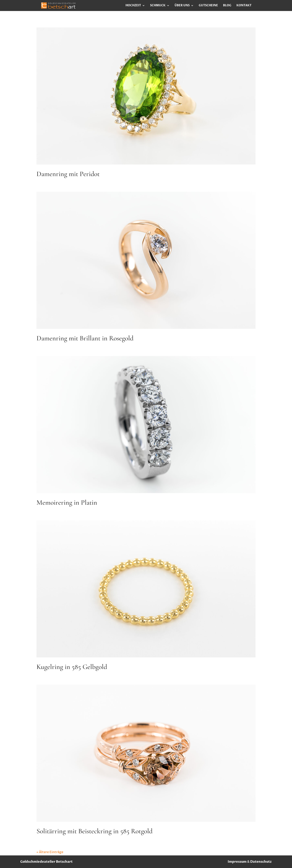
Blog (227, 6)
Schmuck (158, 6)
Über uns (182, 6)
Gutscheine (208, 6)
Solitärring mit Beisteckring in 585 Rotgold (94, 831)
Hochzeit (133, 6)
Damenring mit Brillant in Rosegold (85, 338)
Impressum (237, 862)
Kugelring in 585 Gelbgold (72, 667)
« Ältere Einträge (50, 852)
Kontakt (244, 6)
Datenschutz (261, 862)
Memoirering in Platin (67, 503)
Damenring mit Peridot (68, 174)
